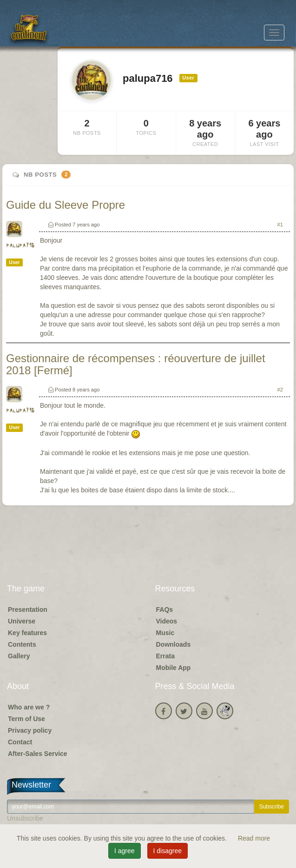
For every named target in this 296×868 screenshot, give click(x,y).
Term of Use (26, 719)
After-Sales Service (38, 754)
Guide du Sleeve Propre (66, 205)
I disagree (168, 851)
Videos (167, 621)
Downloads (174, 644)
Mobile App (174, 668)
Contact (20, 742)
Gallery (19, 656)
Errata (165, 656)
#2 (280, 390)
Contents (22, 644)
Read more (254, 838)
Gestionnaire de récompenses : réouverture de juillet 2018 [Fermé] (136, 364)
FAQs (165, 610)
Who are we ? (29, 707)
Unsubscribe (25, 818)
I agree (125, 851)
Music (165, 633)
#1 (280, 225)
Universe (22, 621)
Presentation (28, 610)
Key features (27, 633)
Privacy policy (30, 730)
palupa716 (20, 246)
